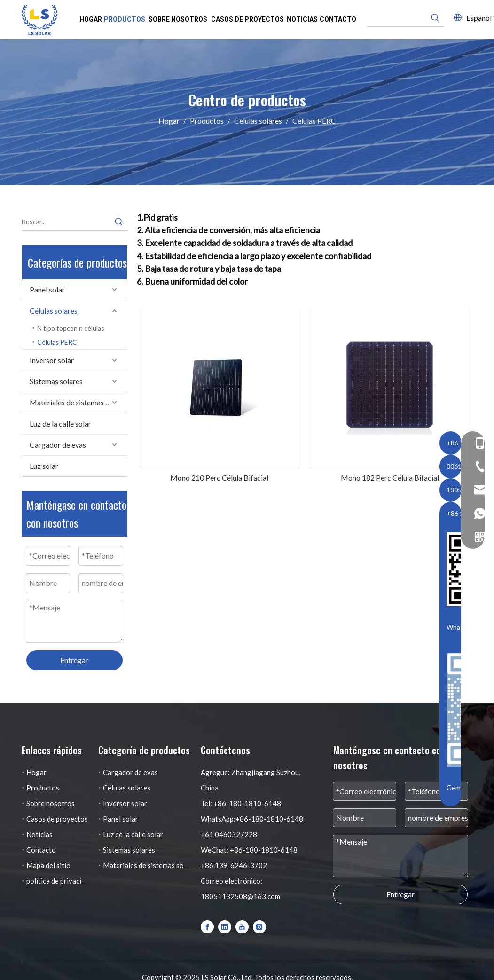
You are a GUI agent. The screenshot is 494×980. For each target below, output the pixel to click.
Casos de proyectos (57, 819)
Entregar (74, 660)
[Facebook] (207, 926)
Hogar (36, 772)
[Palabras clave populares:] (435, 18)
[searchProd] (397, 18)
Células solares (54, 311)
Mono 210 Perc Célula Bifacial (219, 478)
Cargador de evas (58, 445)
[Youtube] (242, 926)
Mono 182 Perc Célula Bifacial (390, 478)
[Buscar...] (66, 222)
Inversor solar (52, 360)
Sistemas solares (56, 381)
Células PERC (57, 342)
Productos (43, 788)
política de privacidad (59, 881)
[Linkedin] (225, 926)
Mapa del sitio (48, 865)
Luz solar (44, 466)
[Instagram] (259, 926)
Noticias (39, 834)
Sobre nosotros (51, 803)
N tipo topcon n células (71, 328)
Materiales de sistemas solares (78, 402)
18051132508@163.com (240, 896)
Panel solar (47, 289)
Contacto (41, 850)
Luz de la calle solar (60, 423)
